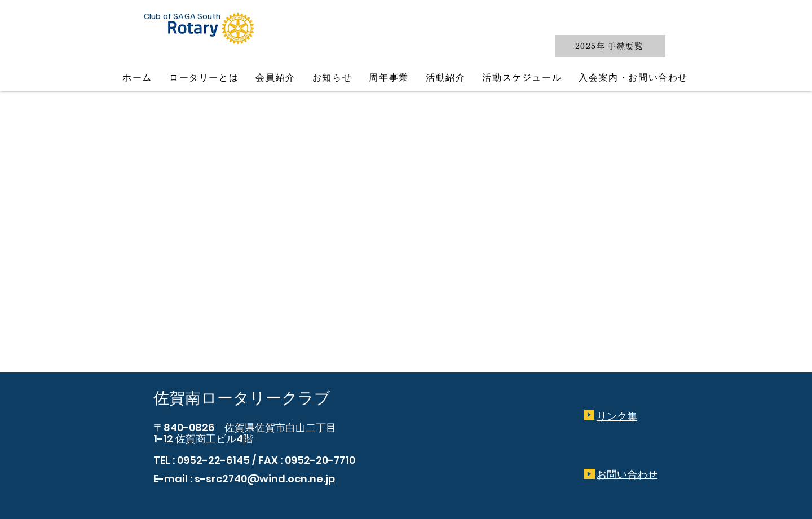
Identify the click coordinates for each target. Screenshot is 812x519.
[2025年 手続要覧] (610, 46)
